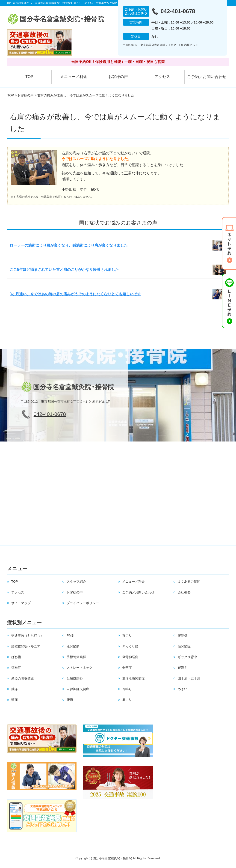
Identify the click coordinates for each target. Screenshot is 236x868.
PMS (70, 635)
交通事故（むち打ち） (27, 635)
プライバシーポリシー (83, 603)
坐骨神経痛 (130, 657)
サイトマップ (21, 603)
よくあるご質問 (189, 582)
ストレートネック (80, 668)
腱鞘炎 (183, 635)
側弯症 (127, 668)
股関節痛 (73, 646)
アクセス (162, 77)
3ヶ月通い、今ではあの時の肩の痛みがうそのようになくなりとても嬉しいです (75, 294)
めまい (183, 689)
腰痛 (70, 700)
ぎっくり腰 (130, 646)
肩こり (127, 700)
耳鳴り (127, 689)
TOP (29, 77)
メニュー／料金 (74, 77)
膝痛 (15, 689)
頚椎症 (16, 668)
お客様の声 (118, 77)
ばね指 (16, 657)
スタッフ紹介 (76, 582)
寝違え (183, 668)
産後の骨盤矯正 (23, 678)
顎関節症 (184, 646)
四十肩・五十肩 (189, 678)
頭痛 (15, 700)
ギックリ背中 (187, 657)
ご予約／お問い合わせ (207, 77)
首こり (127, 635)
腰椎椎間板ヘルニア (26, 646)
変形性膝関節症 (133, 678)
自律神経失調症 (78, 689)
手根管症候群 (76, 657)
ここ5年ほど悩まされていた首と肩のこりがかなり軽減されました (64, 270)
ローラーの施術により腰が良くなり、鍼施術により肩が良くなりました (69, 245)
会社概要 (184, 592)
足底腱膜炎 (75, 678)
